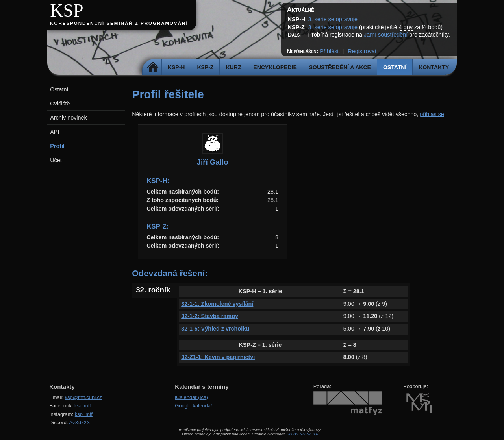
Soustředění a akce (340, 67)
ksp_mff (84, 414)
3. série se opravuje (333, 19)
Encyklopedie (275, 67)
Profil (57, 146)
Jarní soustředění (386, 35)
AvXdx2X (79, 422)
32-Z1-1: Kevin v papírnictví (218, 357)
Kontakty (434, 67)
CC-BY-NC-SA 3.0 (302, 434)
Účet (56, 160)
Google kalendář (194, 406)
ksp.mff (83, 406)
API (55, 132)
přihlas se (432, 114)
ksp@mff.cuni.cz (84, 397)
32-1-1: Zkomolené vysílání (217, 304)
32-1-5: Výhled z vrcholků (215, 329)
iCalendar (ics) (191, 397)
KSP (67, 10)
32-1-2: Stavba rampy (210, 316)
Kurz (233, 67)
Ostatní (395, 67)
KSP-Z (205, 67)
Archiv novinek (69, 118)
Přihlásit (330, 51)
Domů (153, 67)
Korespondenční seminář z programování (119, 23)
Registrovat (362, 51)
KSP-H (176, 67)
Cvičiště (60, 104)
